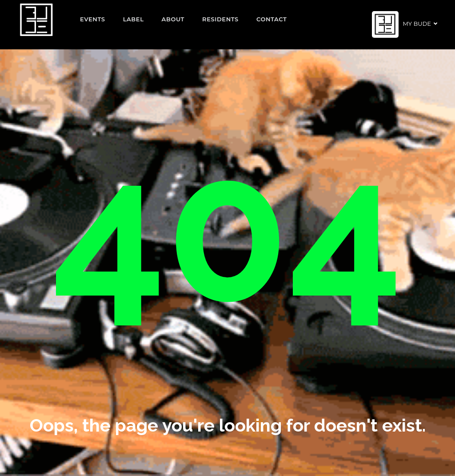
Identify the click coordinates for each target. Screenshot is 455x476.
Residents (220, 19)
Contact (272, 19)
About (173, 19)
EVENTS (93, 19)
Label (134, 19)
